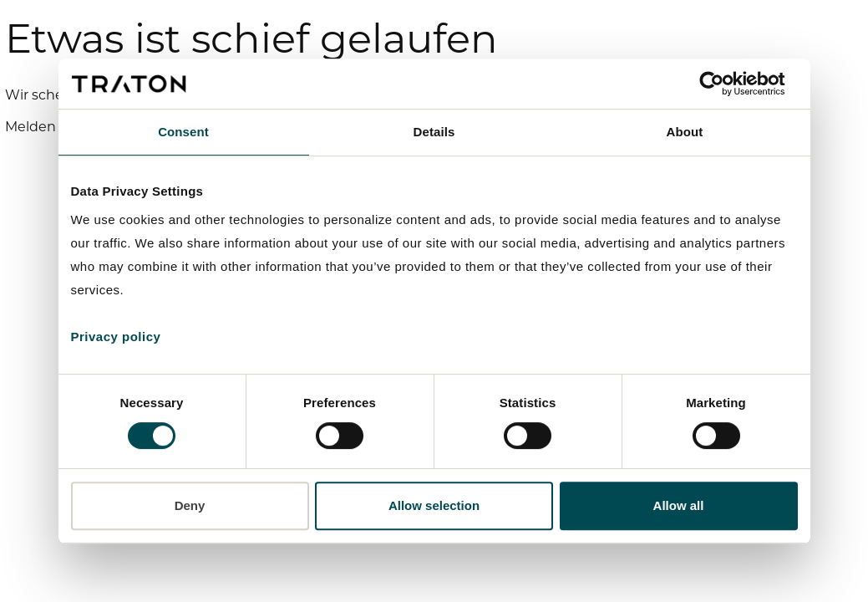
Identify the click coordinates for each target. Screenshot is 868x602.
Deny (190, 505)
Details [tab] (434, 132)
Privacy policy (116, 337)
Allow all (679, 505)
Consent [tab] (183, 132)
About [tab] (685, 132)
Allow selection (434, 505)
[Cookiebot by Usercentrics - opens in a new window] (725, 84)
